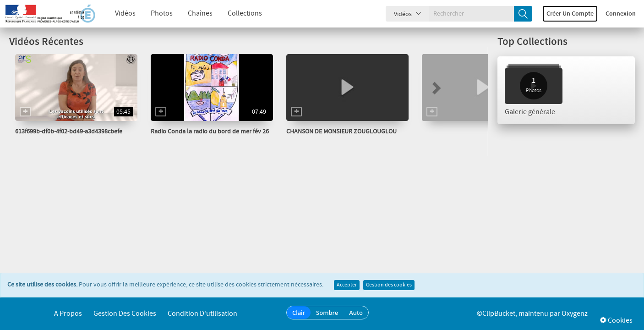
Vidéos (118, 14)
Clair (299, 313)
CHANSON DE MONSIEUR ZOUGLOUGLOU (341, 132)
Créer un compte (570, 14)
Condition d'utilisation (202, 314)
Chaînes (193, 14)
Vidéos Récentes (46, 42)
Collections (237, 14)
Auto (356, 313)
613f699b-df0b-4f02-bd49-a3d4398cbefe (69, 132)
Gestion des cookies (389, 285)
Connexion (621, 14)
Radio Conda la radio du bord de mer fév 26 (210, 132)
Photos (154, 14)
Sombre (327, 313)
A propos (68, 314)
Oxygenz (575, 314)
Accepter (347, 285)
